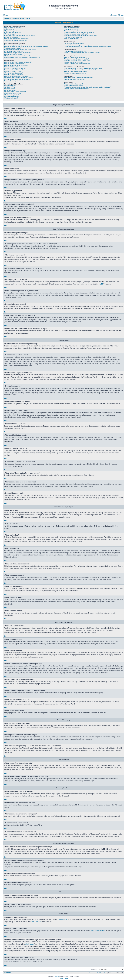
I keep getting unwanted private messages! (77, 45)
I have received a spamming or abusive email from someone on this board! (88, 46)
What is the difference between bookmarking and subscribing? (84, 68)
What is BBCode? (10, 86)
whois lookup (30, 944)
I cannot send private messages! (74, 43)
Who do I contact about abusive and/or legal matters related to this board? (87, 87)
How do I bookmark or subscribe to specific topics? (80, 70)
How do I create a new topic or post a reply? (18, 62)
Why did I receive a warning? (13, 75)
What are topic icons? (11, 98)
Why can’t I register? (11, 31)
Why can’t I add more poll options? (15, 68)
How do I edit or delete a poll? (14, 70)
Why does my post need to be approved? (17, 79)
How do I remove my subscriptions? (75, 73)
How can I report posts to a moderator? (17, 76)
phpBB (101, 284)
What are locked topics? (12, 96)
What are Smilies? (10, 89)
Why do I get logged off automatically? (16, 39)
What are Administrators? (72, 28)
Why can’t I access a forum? (13, 71)
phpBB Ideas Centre (98, 931)
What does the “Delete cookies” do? (16, 40)
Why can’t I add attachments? (14, 73)
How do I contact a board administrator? (77, 89)
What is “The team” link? (72, 39)
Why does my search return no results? (76, 59)
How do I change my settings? (14, 45)
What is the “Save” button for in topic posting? (19, 78)
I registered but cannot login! (13, 32)
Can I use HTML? (10, 87)
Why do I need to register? (13, 28)
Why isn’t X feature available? (73, 86)
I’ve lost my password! (11, 37)
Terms (66, 979)
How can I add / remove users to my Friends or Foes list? (82, 53)
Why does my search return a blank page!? (78, 61)
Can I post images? (10, 90)
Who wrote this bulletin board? (73, 84)
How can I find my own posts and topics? (77, 64)
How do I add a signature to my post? (16, 65)
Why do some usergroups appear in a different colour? (81, 36)
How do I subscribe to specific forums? (76, 71)
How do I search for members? (74, 62)
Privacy (61, 979)
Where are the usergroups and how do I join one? (80, 32)
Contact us (93, 973)
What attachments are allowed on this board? (78, 78)
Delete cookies (102, 973)
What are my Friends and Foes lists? (76, 51)
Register (114, 15)
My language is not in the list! (14, 51)
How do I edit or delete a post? (14, 64)
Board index (8, 973)
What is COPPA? (10, 29)
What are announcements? (13, 93)
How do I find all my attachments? (75, 79)
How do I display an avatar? (13, 54)
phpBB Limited (62, 919)
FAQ (6, 15)
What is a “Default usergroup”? (74, 37)
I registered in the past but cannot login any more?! (20, 36)
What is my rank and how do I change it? (17, 56)
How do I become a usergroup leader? (76, 34)
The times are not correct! (12, 48)
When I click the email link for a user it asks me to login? (22, 57)
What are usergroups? (71, 31)
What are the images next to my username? (18, 53)
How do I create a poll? (12, 67)
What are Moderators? (71, 29)
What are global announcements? (15, 92)
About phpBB (36, 922)
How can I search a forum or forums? (76, 57)
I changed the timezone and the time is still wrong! (20, 50)
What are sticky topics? (12, 95)
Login (121, 15)
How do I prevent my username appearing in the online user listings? (26, 46)
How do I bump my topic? (12, 81)
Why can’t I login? (10, 34)
